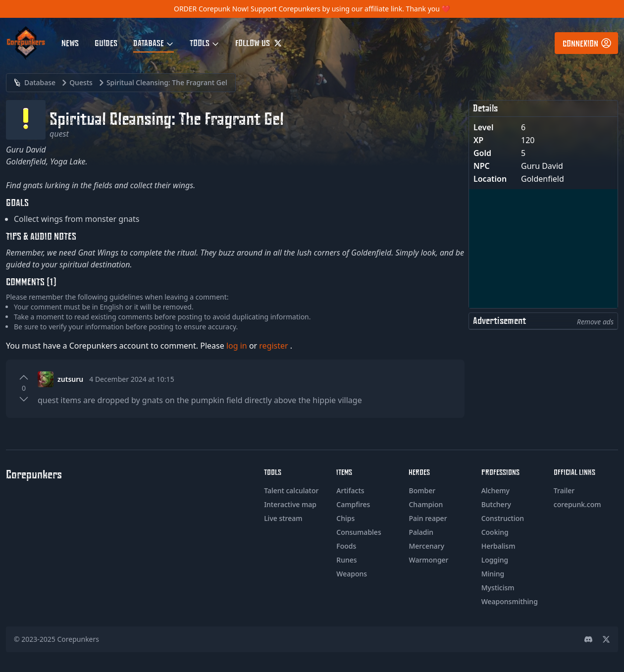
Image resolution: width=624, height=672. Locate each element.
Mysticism (498, 588)
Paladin (421, 532)
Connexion (587, 43)
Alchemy (495, 491)
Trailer (564, 491)
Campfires (353, 504)
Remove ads (595, 322)
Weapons (352, 574)
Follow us (259, 43)
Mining (493, 574)
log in (238, 346)
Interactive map (290, 504)
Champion (426, 504)
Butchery (496, 504)
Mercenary (426, 546)
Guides (106, 43)
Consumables (359, 532)
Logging (495, 560)
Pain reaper (428, 518)
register (275, 346)
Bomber (422, 491)
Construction (503, 518)
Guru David (542, 166)
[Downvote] (24, 399)
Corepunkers (78, 639)
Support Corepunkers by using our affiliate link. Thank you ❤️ (350, 9)
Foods (346, 546)
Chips (345, 518)
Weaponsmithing (510, 601)
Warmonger (428, 560)
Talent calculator (291, 491)
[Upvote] (24, 377)
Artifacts (350, 491)
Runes (346, 560)
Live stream (283, 518)
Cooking (495, 532)
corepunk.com (577, 504)
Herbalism (498, 546)
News (70, 43)
